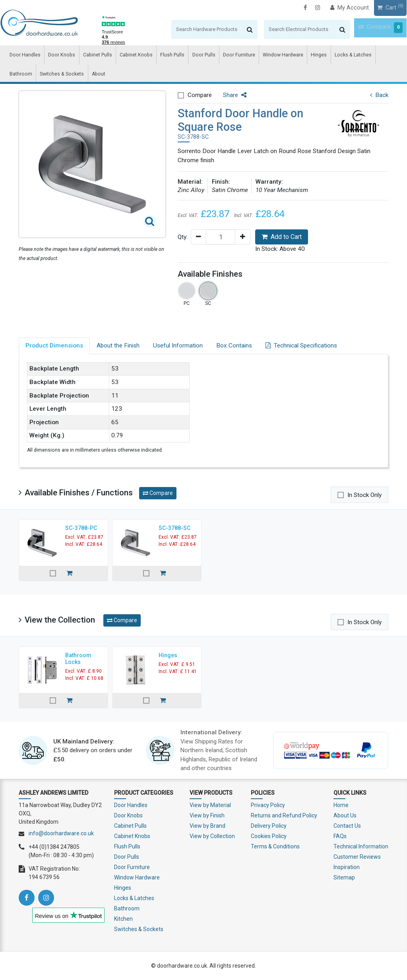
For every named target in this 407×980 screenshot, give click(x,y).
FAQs (340, 836)
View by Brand (207, 826)
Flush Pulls (155, 56)
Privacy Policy (268, 805)
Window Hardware (255, 56)
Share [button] (235, 95)
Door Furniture (215, 56)
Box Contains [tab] (234, 345)
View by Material (210, 805)
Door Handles (23, 56)
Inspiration (347, 867)
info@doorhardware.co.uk (61, 833)
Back (379, 95)
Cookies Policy (269, 836)
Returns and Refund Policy (284, 815)
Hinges (287, 56)
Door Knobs (55, 56)
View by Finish (207, 815)
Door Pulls (183, 56)
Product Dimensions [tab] (54, 345)
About (62, 77)
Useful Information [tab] (178, 345)
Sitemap (344, 877)
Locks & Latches (317, 56)
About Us (345, 815)
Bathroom (350, 56)
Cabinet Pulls (87, 56)
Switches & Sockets (29, 77)
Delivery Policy (269, 826)
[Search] (187, 29)
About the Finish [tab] (118, 345)
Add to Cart (282, 237)
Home (341, 805)
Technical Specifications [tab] (301, 345)
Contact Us (347, 826)
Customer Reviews (357, 857)
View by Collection (212, 836)
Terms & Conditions (275, 846)
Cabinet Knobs (122, 56)
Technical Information (361, 846)
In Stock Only (364, 495)
